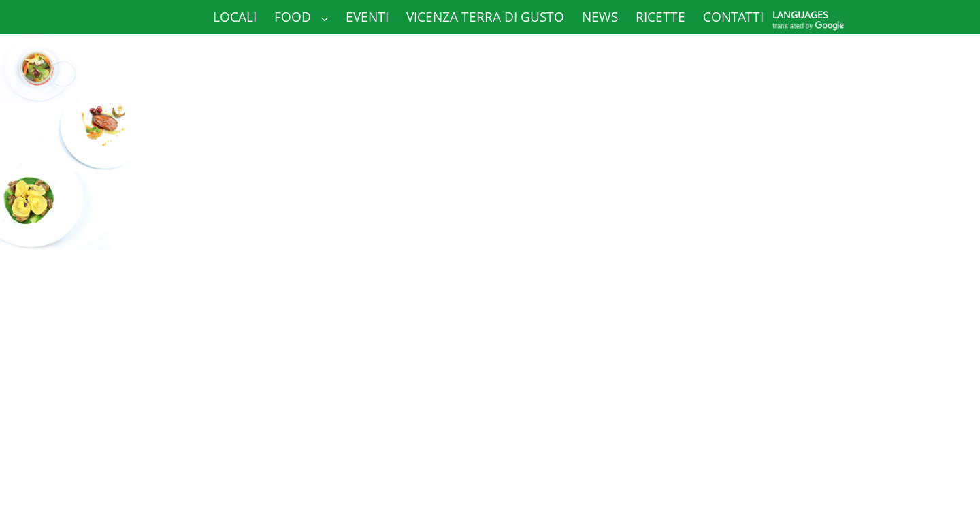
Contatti (733, 17)
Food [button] (301, 17)
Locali (235, 17)
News (600, 17)
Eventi (367, 17)
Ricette (660, 17)
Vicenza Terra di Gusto (485, 17)
